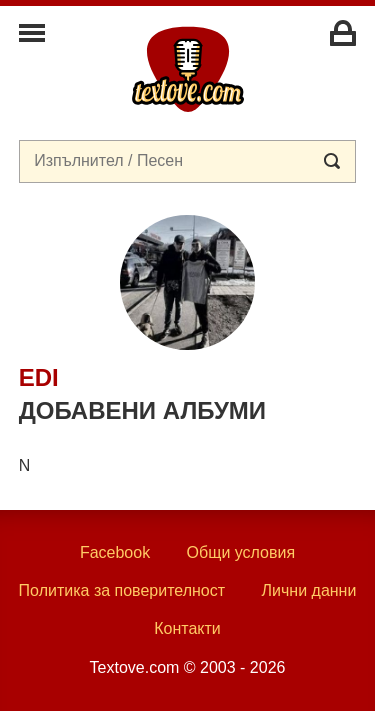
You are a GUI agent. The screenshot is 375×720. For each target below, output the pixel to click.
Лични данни (309, 590)
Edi (39, 377)
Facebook (115, 552)
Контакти (187, 628)
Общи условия (241, 552)
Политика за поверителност (122, 590)
